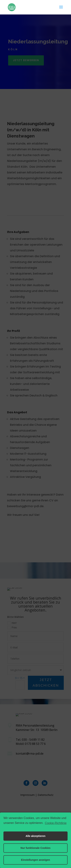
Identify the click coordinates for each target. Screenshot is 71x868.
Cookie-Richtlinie (56, 823)
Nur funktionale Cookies (35, 848)
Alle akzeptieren (35, 836)
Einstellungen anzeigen (35, 860)
